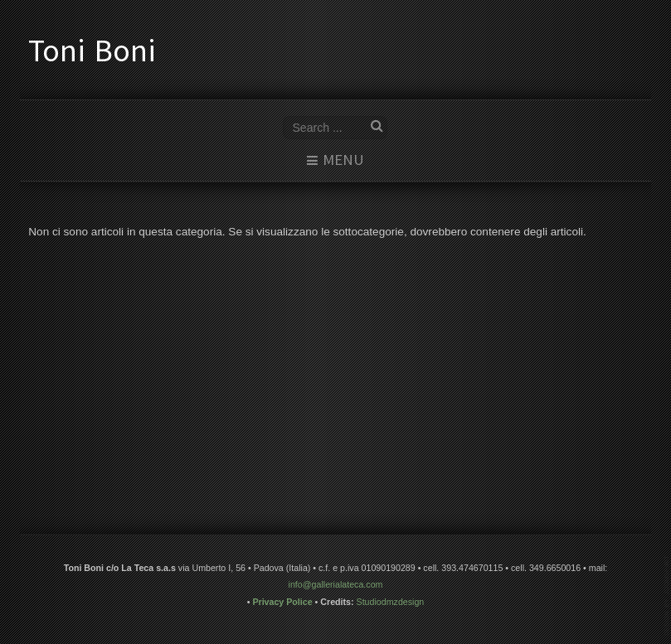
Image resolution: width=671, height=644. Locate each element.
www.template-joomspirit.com (668, 596)
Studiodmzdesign (391, 601)
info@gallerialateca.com (336, 584)
